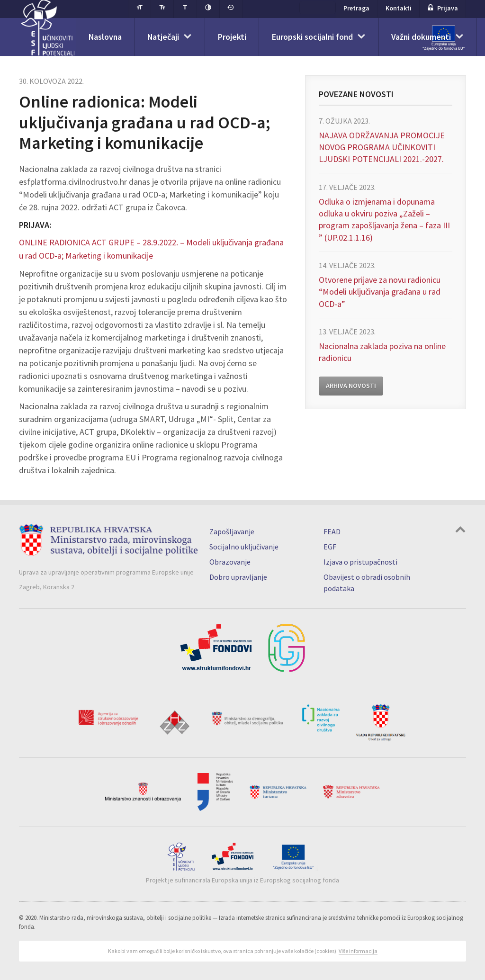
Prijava (443, 9)
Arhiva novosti (351, 387)
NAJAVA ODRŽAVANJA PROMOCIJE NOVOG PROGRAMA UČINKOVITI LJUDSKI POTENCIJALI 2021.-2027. (382, 148)
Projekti (234, 38)
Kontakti (399, 9)
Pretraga (357, 9)
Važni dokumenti (425, 38)
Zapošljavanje (232, 531)
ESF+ (318, 9)
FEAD (332, 531)
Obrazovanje (230, 561)
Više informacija (358, 950)
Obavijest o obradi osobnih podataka (367, 582)
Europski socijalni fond (315, 38)
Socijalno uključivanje (244, 546)
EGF (330, 546)
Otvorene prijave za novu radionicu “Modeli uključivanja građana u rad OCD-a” (380, 292)
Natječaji (165, 38)
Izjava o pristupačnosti (360, 561)
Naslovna (106, 38)
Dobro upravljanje (238, 576)
